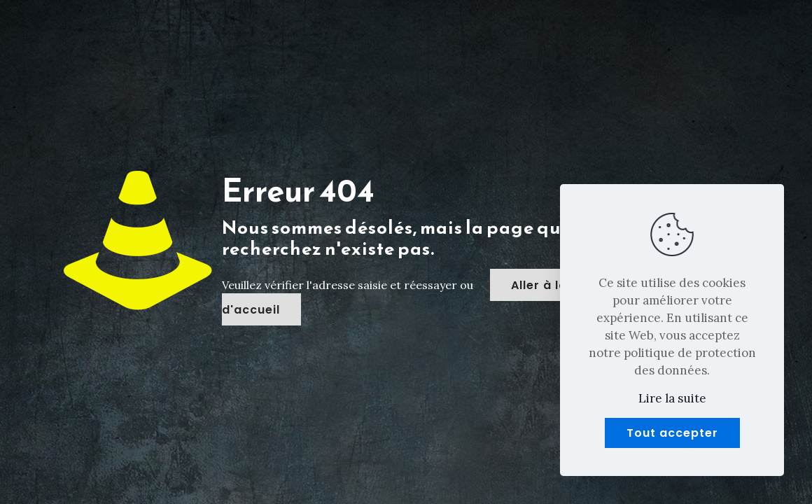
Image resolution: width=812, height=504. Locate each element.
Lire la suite (672, 398)
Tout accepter (672, 433)
